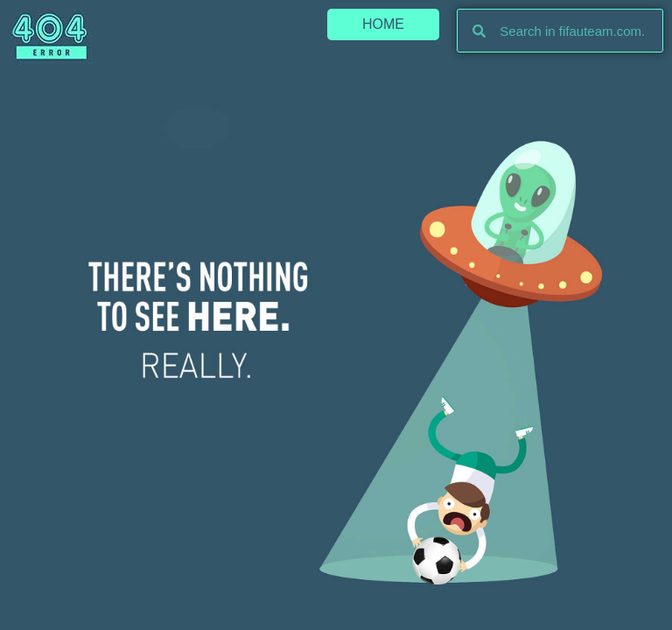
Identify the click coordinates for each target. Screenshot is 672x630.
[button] (383, 24)
